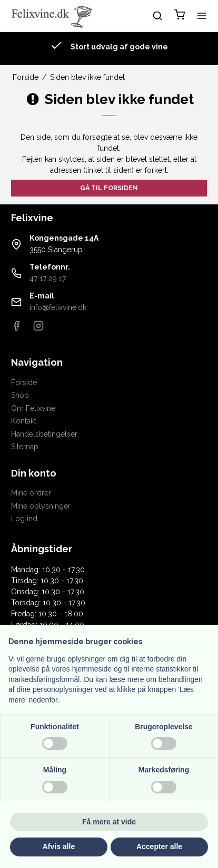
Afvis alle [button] (59, 846)
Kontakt (24, 421)
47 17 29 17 (48, 278)
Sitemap (25, 447)
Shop (20, 395)
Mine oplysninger (41, 506)
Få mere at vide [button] (109, 822)
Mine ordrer (31, 493)
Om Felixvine (33, 408)
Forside (24, 383)
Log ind (24, 519)
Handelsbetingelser (44, 434)
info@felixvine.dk (58, 307)
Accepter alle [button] (159, 846)
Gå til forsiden (109, 188)
